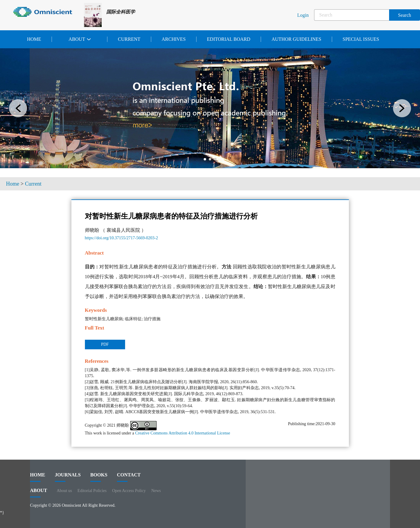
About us (64, 491)
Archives (174, 39)
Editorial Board (229, 39)
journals (68, 477)
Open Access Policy (129, 491)
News (156, 491)
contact (129, 477)
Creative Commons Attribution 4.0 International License (183, 433)
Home (34, 39)
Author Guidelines (296, 39)
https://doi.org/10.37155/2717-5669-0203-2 (121, 238)
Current (129, 39)
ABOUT (39, 493)
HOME (38, 477)
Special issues (361, 39)
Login (303, 15)
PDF (105, 344)
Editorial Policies (92, 491)
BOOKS (99, 477)
